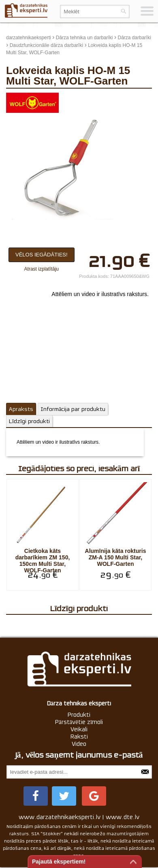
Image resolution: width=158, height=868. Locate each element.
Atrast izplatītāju (42, 269)
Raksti (79, 737)
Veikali (79, 729)
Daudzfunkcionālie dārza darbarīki (46, 45)
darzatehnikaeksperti (29, 38)
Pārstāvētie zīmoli (79, 722)
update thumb (133, 99)
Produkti (79, 715)
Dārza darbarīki (135, 38)
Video (79, 744)
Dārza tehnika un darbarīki (84, 38)
